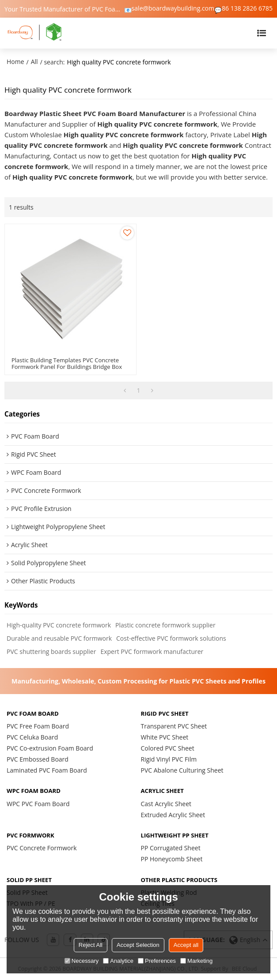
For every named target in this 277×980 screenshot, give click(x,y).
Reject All (91, 945)
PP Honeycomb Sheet (172, 859)
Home (15, 62)
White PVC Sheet (165, 737)
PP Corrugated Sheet (171, 848)
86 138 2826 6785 (247, 8)
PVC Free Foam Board (38, 726)
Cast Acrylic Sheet (166, 804)
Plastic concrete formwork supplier (165, 625)
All (34, 62)
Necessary (82, 961)
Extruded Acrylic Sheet (173, 815)
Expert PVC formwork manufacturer (152, 651)
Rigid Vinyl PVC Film (169, 759)
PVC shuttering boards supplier (51, 651)
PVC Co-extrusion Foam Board (50, 748)
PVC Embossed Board (38, 759)
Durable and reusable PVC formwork (59, 638)
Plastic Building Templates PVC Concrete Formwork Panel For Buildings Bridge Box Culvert (67, 367)
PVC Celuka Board (32, 737)
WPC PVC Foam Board (38, 804)
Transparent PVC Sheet (174, 726)
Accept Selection (138, 945)
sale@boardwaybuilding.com (173, 8)
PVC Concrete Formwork (42, 848)
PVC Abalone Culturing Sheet (182, 770)
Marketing (196, 961)
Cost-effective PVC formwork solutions (171, 638)
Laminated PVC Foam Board (47, 770)
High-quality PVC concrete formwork (59, 625)
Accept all (186, 945)
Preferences (157, 961)
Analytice (118, 961)
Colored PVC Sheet (168, 748)
